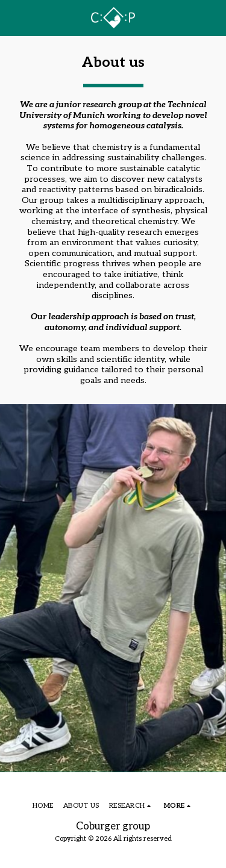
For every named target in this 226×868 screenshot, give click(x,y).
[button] (13, 17)
